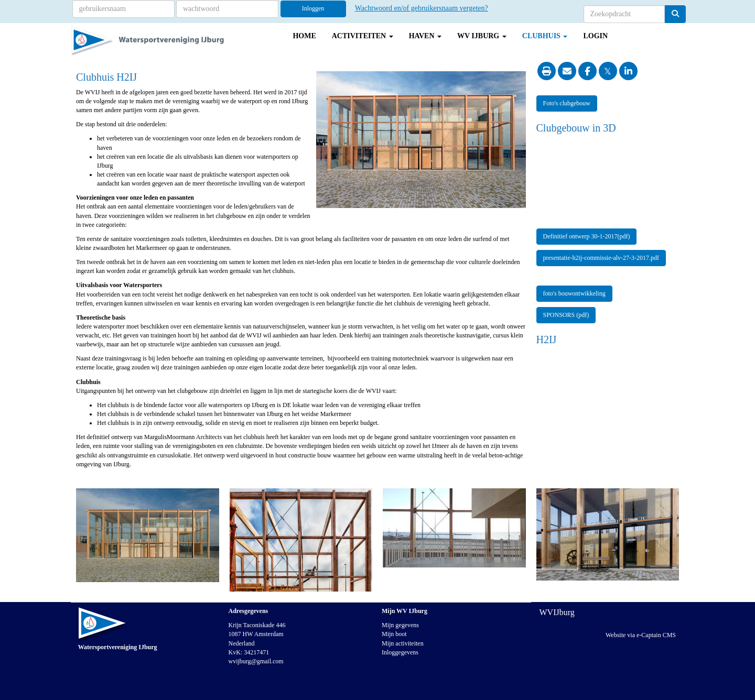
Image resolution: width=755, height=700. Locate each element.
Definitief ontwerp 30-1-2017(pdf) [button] (587, 236)
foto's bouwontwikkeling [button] (574, 293)
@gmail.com (256, 661)
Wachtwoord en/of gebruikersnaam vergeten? (422, 8)
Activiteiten (363, 36)
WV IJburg (482, 36)
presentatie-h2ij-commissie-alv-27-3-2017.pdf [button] (601, 258)
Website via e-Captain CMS (641, 635)
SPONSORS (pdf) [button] (566, 315)
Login (595, 36)
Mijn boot (394, 634)
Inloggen (313, 8)
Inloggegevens (400, 652)
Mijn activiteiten (403, 643)
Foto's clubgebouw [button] (567, 103)
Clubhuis (545, 36)
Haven (425, 36)
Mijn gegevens (400, 625)
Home (304, 36)
